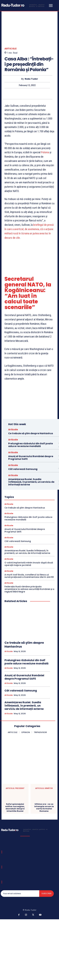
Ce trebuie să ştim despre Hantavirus (31, 433)
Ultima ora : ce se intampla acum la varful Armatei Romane (44, 808)
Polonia (45, 152)
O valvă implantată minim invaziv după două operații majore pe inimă (29, 564)
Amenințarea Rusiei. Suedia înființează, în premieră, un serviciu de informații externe (31, 482)
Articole (10, 49)
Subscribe (46, 893)
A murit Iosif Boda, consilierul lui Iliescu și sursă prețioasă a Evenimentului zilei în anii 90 (29, 576)
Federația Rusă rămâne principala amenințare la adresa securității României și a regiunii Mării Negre (29, 589)
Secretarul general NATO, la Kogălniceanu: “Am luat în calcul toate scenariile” (28, 293)
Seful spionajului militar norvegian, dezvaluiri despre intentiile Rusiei (15, 808)
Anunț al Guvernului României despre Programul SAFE (31, 458)
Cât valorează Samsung (23, 469)
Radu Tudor (31, 79)
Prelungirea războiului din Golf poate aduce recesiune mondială (31, 445)
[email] (20, 894)
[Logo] (24, 5)
